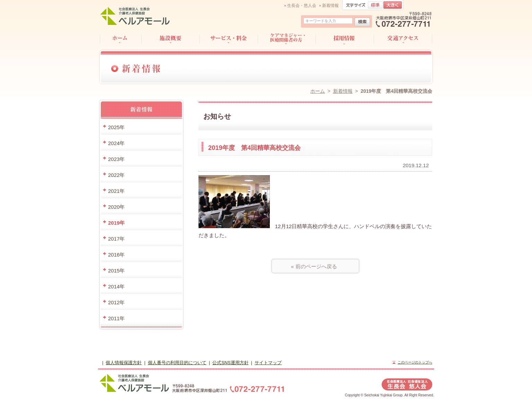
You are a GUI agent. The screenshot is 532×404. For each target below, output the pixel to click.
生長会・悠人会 (302, 6)
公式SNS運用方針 (230, 363)
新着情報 (330, 6)
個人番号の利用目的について (177, 363)
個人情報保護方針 (124, 363)
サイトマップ (268, 363)
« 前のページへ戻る (315, 266)
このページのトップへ (415, 362)
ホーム (318, 91)
